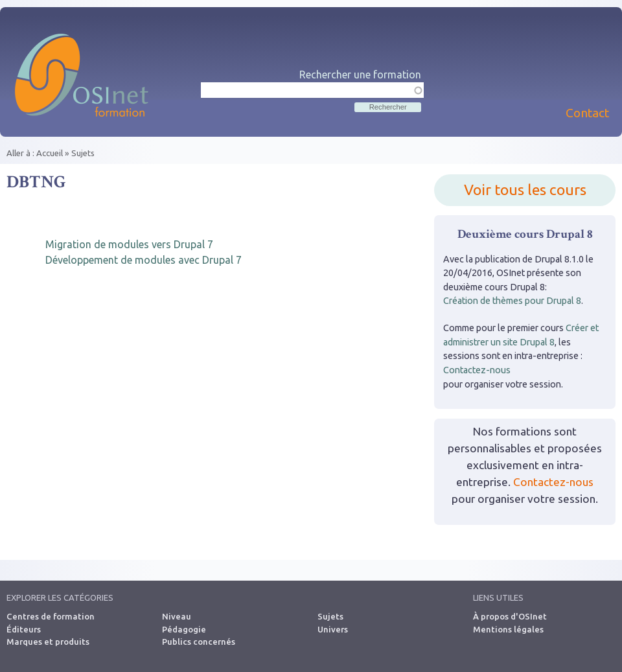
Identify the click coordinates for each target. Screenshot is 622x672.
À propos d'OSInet (510, 616)
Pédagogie (184, 629)
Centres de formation (51, 616)
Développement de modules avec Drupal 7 (144, 260)
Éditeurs (24, 629)
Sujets (83, 153)
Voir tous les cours (525, 190)
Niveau (177, 616)
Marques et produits (48, 642)
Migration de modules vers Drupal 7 (129, 244)
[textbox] (312, 90)
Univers (333, 629)
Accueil (50, 153)
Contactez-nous (477, 370)
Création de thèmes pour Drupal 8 (512, 301)
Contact (587, 113)
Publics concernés (199, 642)
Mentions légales (508, 629)
